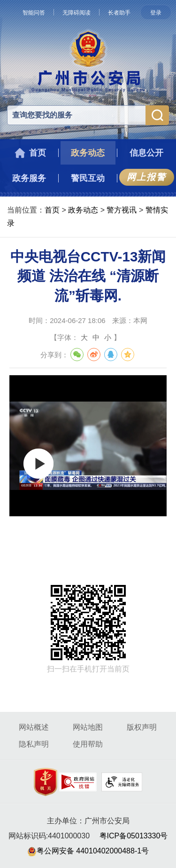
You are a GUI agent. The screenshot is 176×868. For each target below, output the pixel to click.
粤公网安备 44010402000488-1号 (88, 851)
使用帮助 (88, 744)
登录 (156, 13)
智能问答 (34, 13)
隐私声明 (34, 744)
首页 (52, 210)
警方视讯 (122, 210)
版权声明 (142, 727)
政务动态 (83, 210)
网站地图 (88, 727)
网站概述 (34, 727)
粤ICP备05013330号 (134, 836)
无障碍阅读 (77, 13)
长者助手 (119, 13)
